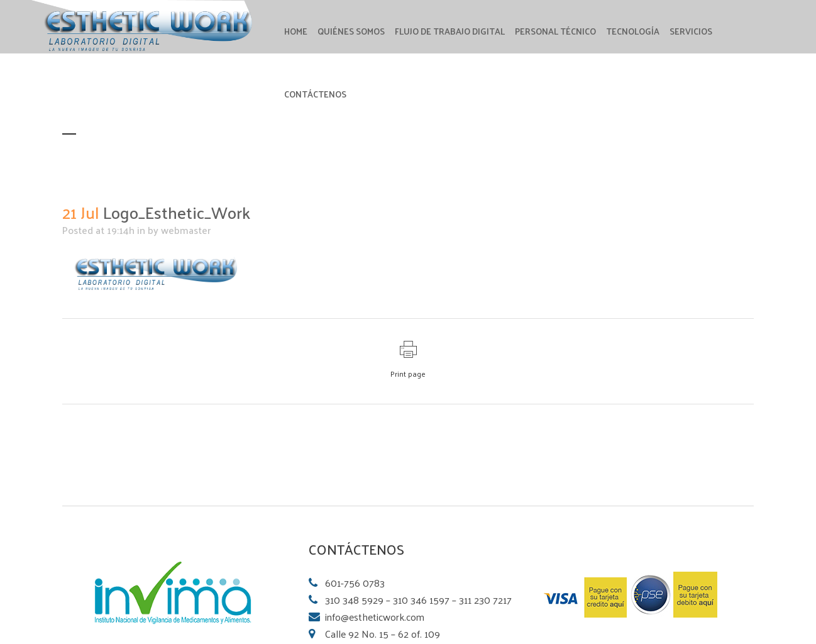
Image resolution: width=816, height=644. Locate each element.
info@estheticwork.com (375, 617)
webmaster (186, 230)
